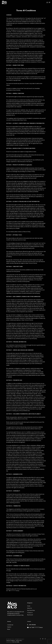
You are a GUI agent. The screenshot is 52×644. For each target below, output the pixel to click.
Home (29, 606)
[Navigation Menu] (49, 2)
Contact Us (30, 613)
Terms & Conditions (11, 641)
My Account (30, 615)
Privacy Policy (23, 347)
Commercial (10, 625)
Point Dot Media (16, 642)
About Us (30, 608)
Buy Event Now (31, 610)
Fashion (9, 627)
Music (9, 629)
